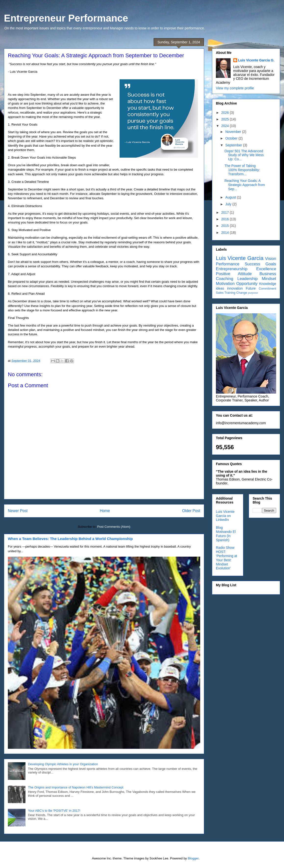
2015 (226, 226)
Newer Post (18, 511)
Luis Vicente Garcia (240, 258)
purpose (253, 293)
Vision (271, 259)
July (229, 204)
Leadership (248, 279)
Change (242, 293)
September (234, 145)
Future (251, 288)
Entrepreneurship (232, 269)
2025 (226, 119)
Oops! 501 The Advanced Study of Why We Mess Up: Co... (244, 155)
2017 (226, 212)
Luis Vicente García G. (256, 60)
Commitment (267, 289)
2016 (226, 219)
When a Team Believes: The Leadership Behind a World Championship (70, 539)
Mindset (269, 279)
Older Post (191, 511)
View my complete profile (235, 88)
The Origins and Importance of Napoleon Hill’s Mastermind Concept (76, 787)
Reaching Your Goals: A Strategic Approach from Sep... (245, 185)
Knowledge (268, 284)
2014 (226, 233)
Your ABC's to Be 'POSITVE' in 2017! (54, 811)
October (232, 138)
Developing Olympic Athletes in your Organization (63, 764)
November (234, 132)
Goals (271, 264)
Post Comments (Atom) (114, 527)
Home (105, 511)
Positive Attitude (234, 274)
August (231, 197)
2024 (226, 126)
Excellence (266, 269)
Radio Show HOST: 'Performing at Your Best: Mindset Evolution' (227, 558)
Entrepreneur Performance (66, 18)
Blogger (193, 858)
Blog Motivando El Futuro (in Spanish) (226, 534)
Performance (228, 264)
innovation (235, 288)
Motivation (225, 284)
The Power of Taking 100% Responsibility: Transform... (242, 170)
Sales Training (226, 293)
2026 (226, 113)
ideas (220, 288)
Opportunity (247, 284)
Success (252, 264)
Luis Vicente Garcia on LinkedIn (225, 516)
